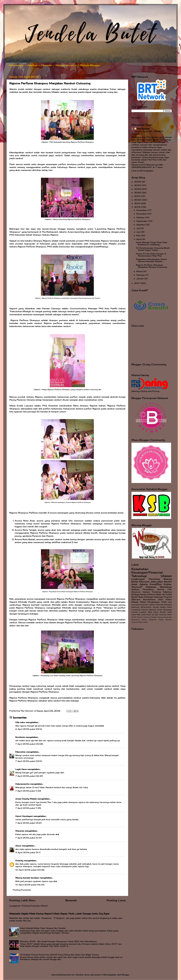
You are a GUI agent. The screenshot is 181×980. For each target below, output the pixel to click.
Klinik (170, 607)
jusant (98, 975)
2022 (138, 193)
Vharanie (20, 831)
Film (170, 589)
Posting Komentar (22, 890)
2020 (138, 200)
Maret (140, 271)
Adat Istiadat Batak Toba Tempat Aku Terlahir (43, 928)
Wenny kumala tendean (27, 878)
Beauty (168, 579)
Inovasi (156, 607)
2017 (138, 283)
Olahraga (158, 597)
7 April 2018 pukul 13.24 (28, 823)
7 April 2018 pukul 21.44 (28, 838)
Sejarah (134, 622)
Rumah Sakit (166, 612)
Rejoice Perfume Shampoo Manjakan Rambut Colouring (151, 266)
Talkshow (167, 592)
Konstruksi (168, 617)
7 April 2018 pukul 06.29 (29, 776)
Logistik (143, 612)
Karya (160, 617)
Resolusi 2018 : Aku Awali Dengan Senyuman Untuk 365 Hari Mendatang (58, 941)
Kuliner (168, 584)
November (142, 214)
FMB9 (164, 602)
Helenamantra (22, 784)
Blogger (126, 975)
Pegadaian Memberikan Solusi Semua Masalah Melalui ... (151, 260)
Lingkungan (138, 579)
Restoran (135, 607)
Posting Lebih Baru (22, 900)
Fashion (151, 594)
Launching (136, 610)
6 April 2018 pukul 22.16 (29, 729)
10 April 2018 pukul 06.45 (30, 885)
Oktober (141, 217)
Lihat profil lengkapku (142, 171)
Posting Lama (116, 900)
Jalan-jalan (157, 582)
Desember (142, 210)
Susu (161, 599)
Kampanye (167, 610)
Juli (138, 228)
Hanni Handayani (24, 816)
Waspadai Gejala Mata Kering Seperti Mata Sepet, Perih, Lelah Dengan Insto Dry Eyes (59, 914)
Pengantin (153, 620)
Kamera (147, 617)
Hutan (169, 599)
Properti (168, 597)
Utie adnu (20, 722)
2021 (138, 196)
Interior (140, 617)
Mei (139, 236)
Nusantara (135, 620)
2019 (138, 203)
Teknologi (139, 576)
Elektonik (163, 615)
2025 (138, 182)
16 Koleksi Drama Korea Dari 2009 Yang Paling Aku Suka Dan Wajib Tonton (60, 955)
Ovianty (19, 861)
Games (146, 592)
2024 (138, 185)
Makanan (151, 587)
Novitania (20, 737)
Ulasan (166, 576)
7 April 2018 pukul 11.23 (28, 791)
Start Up (150, 615)
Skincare (136, 599)
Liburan (145, 610)
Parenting (154, 579)
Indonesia (136, 605)
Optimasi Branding (164, 605)
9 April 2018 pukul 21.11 (28, 852)
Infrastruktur (146, 607)
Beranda (71, 900)
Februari (141, 275)
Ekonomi (144, 582)
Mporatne (20, 752)
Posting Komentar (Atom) (35, 906)
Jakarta (143, 584)
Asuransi (136, 592)
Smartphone (149, 599)
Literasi (135, 612)
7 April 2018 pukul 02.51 (29, 761)
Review (168, 582)
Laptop (152, 605)
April (139, 239)
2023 (138, 189)
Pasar (156, 612)
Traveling (156, 592)
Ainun (18, 846)
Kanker (163, 607)
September (142, 221)
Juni (139, 232)
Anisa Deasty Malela (26, 799)
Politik (169, 594)
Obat (150, 612)
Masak (135, 602)
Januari (140, 279)
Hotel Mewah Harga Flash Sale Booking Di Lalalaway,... (152, 243)
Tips (157, 615)
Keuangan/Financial (147, 572)
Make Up (160, 594)
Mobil (143, 602)
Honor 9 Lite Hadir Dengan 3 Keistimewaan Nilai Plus (151, 255)
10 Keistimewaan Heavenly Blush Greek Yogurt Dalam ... (153, 249)
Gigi (170, 602)
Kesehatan (140, 569)
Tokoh (145, 622)
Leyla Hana (21, 769)
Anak (134, 584)
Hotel (160, 610)
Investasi (144, 605)
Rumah (161, 589)
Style (140, 622)
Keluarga (149, 597)
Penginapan (154, 602)
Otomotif (137, 587)
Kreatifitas (156, 584)
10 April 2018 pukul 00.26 (30, 870)
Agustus (141, 225)
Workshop (166, 587)
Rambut (169, 620)
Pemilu (144, 620)
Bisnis (135, 582)
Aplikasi (135, 589)
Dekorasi (152, 610)
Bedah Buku (137, 597)
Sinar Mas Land (139, 615)
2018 (138, 207)
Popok (161, 620)
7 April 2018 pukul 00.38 (29, 744)
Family (143, 594)
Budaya (135, 594)
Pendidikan (148, 589)
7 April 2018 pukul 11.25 (28, 808)
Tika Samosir (143, 129)
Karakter (154, 617)
